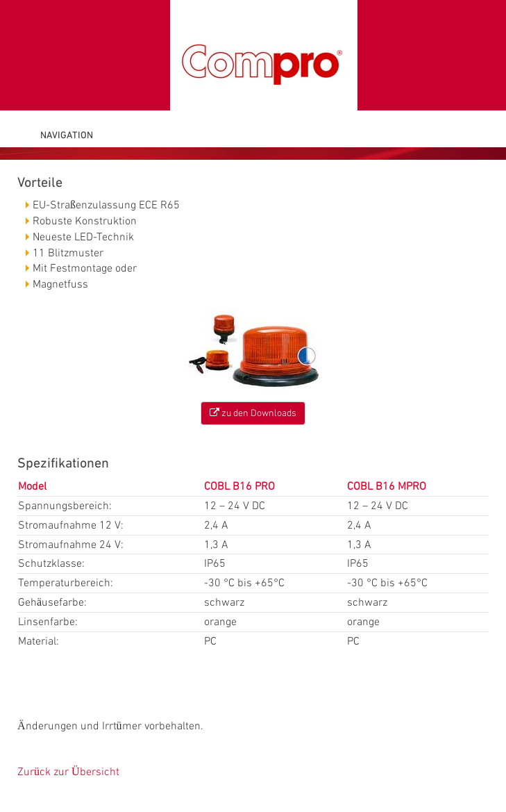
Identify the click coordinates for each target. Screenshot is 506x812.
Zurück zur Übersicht (68, 772)
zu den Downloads (253, 413)
